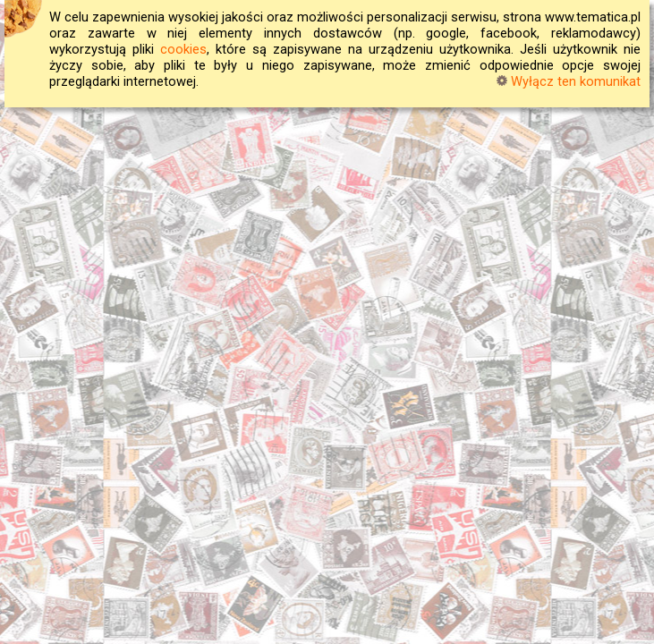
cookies (183, 49)
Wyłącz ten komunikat (569, 81)
